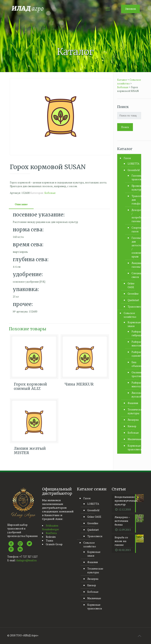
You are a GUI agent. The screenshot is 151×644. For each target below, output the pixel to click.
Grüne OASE (131, 285)
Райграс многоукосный (133, 384)
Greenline (132, 294)
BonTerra (51, 533)
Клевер (132, 426)
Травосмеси (132, 307)
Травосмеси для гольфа (133, 200)
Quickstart (132, 300)
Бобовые (50, 193)
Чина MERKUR (79, 384)
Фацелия (132, 403)
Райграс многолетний (133, 344)
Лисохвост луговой (133, 395)
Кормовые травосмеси (132, 448)
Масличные (132, 439)
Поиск (125, 127)
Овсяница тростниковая (133, 374)
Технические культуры (132, 411)
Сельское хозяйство (130, 315)
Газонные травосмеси (133, 177)
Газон (127, 158)
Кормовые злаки (132, 324)
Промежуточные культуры (133, 188)
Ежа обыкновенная (133, 364)
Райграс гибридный (133, 333)
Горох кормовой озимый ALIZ (30, 386)
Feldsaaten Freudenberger (51, 527)
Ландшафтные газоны (133, 265)
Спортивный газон (133, 229)
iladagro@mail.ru (26, 560)
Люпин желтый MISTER (30, 451)
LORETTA (132, 164)
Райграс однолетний (133, 354)
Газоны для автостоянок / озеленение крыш (133, 247)
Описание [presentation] (21, 204)
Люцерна (132, 420)
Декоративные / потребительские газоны (133, 216)
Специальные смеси (133, 275)
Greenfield (132, 170)
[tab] (21, 204)
